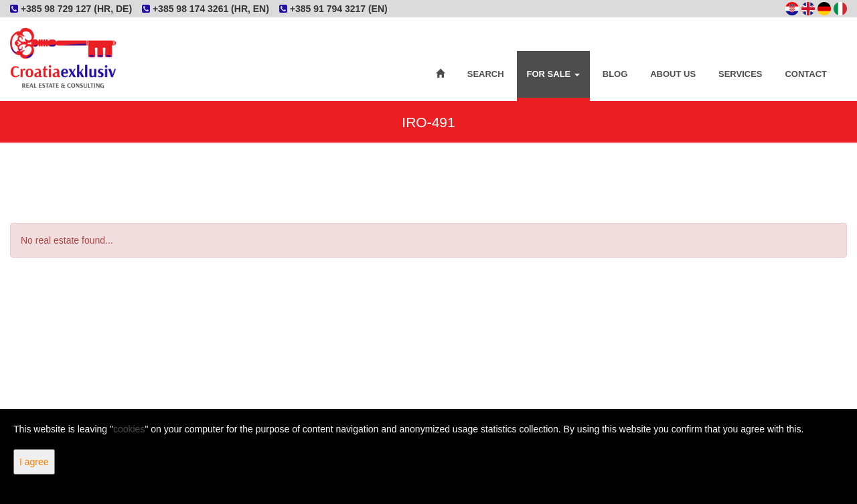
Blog (615, 74)
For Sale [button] (553, 74)
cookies (129, 429)
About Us (673, 74)
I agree (34, 462)
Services (741, 74)
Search (486, 74)
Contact (806, 74)
